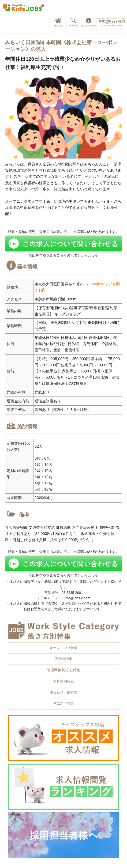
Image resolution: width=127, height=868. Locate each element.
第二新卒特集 (63, 703)
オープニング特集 (63, 648)
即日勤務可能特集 (63, 692)
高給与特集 (64, 659)
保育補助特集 (63, 681)
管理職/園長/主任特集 (63, 670)
